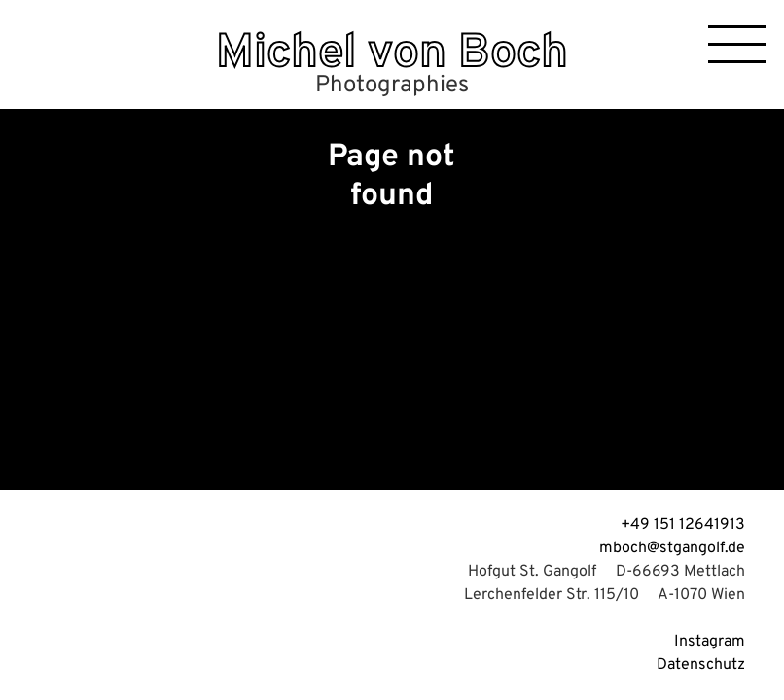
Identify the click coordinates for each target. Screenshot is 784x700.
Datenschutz (701, 665)
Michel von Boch (392, 54)
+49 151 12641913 (683, 525)
